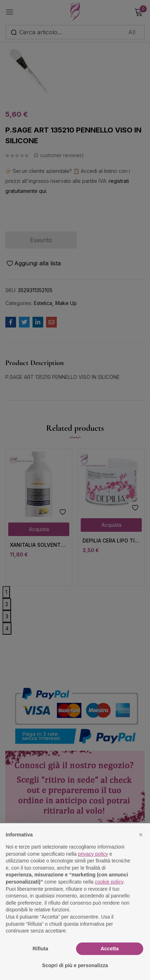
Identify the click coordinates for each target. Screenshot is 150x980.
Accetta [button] (110, 949)
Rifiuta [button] (40, 949)
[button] (141, 835)
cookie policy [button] (109, 882)
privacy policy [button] (93, 854)
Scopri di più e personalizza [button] (75, 965)
